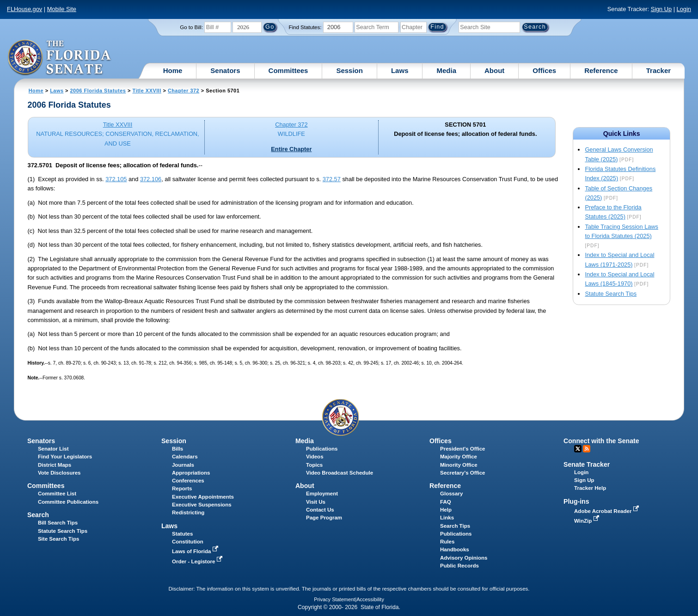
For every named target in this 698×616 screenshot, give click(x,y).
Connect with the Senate (601, 441)
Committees (288, 70)
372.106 (151, 179)
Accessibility (370, 599)
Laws (400, 70)
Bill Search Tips (58, 523)
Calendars (185, 457)
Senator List (53, 449)
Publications (322, 449)
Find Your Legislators (65, 457)
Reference (601, 70)
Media (446, 70)
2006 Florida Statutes (98, 91)
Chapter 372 (184, 91)
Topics (314, 465)
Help (446, 510)
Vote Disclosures (59, 473)
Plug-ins (576, 501)
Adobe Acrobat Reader (607, 511)
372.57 (332, 179)
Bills (178, 449)
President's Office (462, 449)
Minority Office (459, 465)
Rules (447, 542)
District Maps (55, 465)
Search (38, 515)
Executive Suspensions (202, 505)
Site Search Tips (58, 539)
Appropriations (191, 473)
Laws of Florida (196, 551)
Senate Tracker (587, 464)
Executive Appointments (203, 497)
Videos (315, 457)
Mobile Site (62, 9)
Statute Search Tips (611, 294)
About (494, 70)
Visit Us (316, 502)
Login (684, 9)
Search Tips (455, 526)
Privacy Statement (334, 599)
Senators (225, 70)
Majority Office (459, 457)
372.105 (116, 179)
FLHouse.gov (24, 9)
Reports (182, 488)
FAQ (446, 502)
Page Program (324, 518)
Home (173, 70)
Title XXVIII (147, 91)
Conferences (188, 481)
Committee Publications (68, 502)
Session (349, 70)
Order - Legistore (198, 561)
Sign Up (661, 9)
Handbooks (455, 549)
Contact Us (320, 510)
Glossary (451, 494)
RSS (587, 449)
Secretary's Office (462, 473)
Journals (183, 465)
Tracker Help (590, 488)
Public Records (459, 566)
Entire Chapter (291, 149)
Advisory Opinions (464, 558)
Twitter (578, 449)
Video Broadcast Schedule (340, 473)
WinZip (587, 521)
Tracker (658, 70)
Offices (544, 70)
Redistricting (188, 512)
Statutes (182, 534)
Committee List (57, 494)
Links (447, 518)
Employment (322, 494)
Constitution (188, 542)
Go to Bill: (191, 27)
